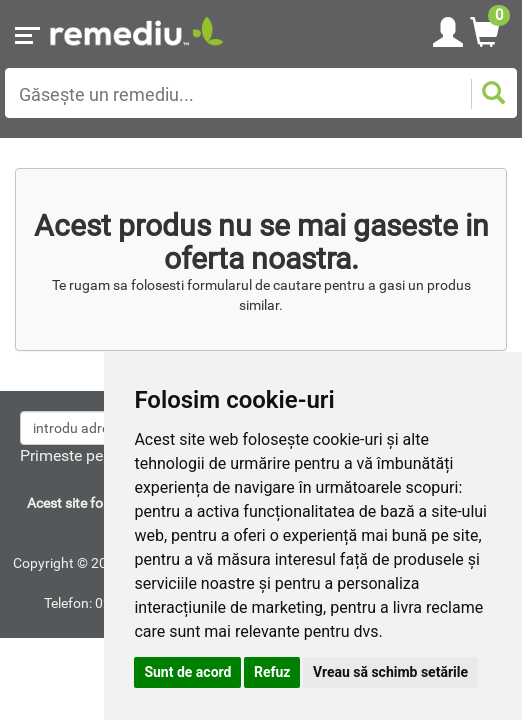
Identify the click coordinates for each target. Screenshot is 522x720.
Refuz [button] (272, 672)
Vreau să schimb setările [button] (390, 672)
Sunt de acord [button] (187, 672)
